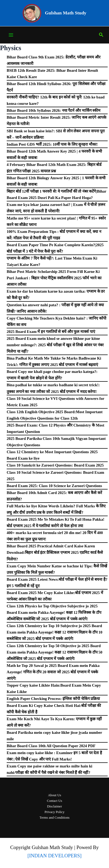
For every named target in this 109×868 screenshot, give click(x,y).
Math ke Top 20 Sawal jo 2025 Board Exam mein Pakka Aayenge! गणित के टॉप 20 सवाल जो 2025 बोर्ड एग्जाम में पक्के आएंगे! (53, 672)
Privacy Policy (55, 812)
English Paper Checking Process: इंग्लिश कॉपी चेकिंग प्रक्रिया (53, 699)
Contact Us (54, 801)
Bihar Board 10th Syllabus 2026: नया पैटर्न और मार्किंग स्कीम (54, 110)
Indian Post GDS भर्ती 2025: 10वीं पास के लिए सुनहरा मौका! (52, 144)
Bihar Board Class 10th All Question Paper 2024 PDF (51, 746)
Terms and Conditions (54, 818)
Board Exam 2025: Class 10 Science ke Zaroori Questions (54, 486)
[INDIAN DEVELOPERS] (55, 856)
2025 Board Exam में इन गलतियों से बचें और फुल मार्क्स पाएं (51, 332)
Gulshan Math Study (66, 13)
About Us (54, 795)
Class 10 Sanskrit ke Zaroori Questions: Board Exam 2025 (55, 465)
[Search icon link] (101, 35)
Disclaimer (54, 806)
